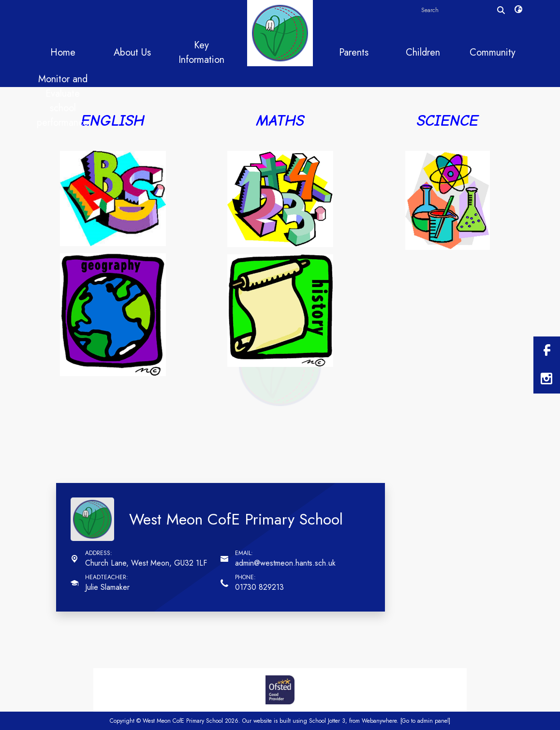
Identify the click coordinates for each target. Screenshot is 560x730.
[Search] (501, 10)
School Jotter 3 (327, 721)
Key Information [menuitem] (201, 52)
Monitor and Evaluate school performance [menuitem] (63, 101)
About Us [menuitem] (132, 52)
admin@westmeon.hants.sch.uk (285, 563)
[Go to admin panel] (425, 721)
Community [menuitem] (493, 52)
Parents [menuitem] (354, 52)
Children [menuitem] (423, 52)
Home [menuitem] (63, 52)
